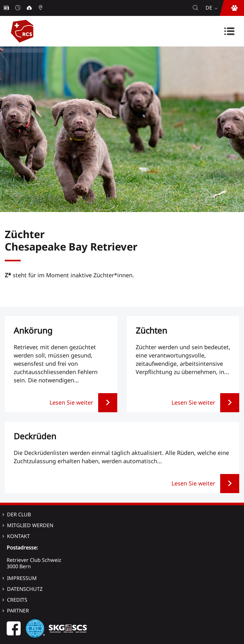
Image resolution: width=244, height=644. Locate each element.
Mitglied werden (30, 525)
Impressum (22, 578)
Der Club (19, 514)
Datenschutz (25, 589)
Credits (17, 600)
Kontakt (18, 536)
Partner (18, 611)
